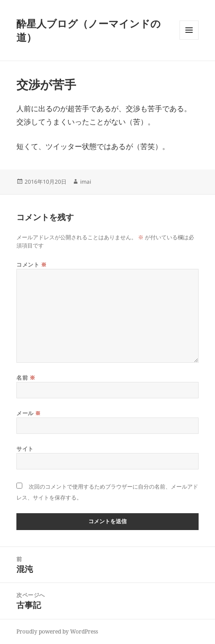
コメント (31, 265)
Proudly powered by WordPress (57, 631)
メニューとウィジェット (189, 39)
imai (86, 182)
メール (28, 413)
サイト (25, 449)
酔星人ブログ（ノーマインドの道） (89, 30)
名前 (26, 378)
